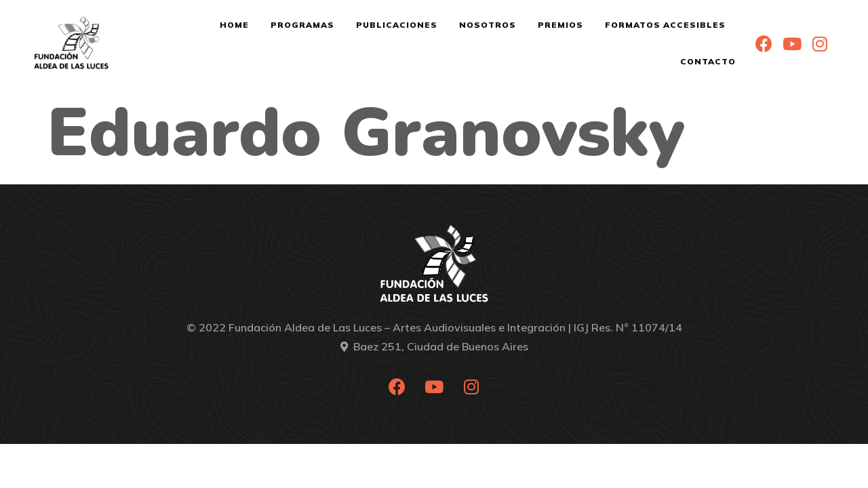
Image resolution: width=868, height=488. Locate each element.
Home (234, 25)
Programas (302, 25)
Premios (560, 25)
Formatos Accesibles (665, 25)
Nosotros (488, 25)
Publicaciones (397, 25)
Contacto (708, 61)
